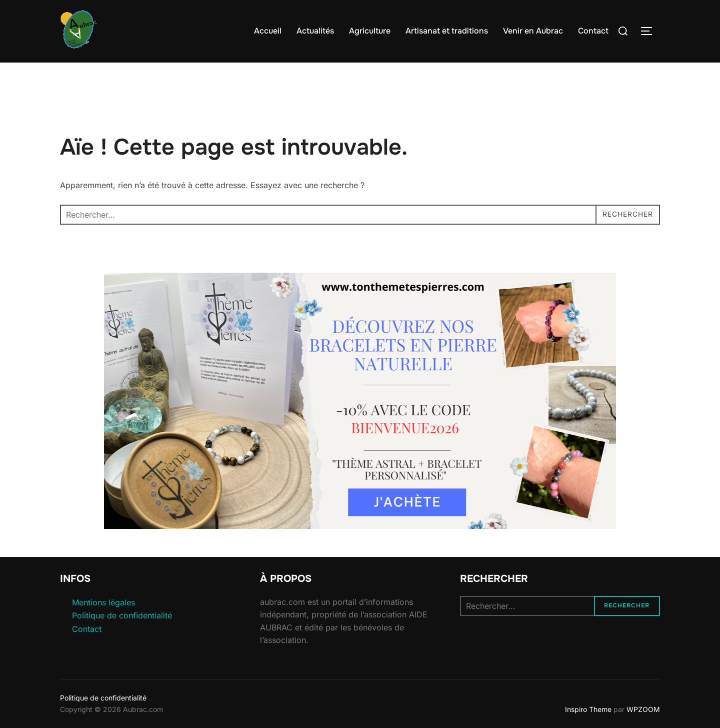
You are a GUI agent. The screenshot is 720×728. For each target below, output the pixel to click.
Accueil (268, 31)
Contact (593, 31)
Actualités (315, 31)
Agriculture (370, 31)
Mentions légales (103, 602)
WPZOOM (643, 709)
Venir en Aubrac (533, 31)
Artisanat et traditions (447, 31)
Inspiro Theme (588, 709)
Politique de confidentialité (122, 615)
